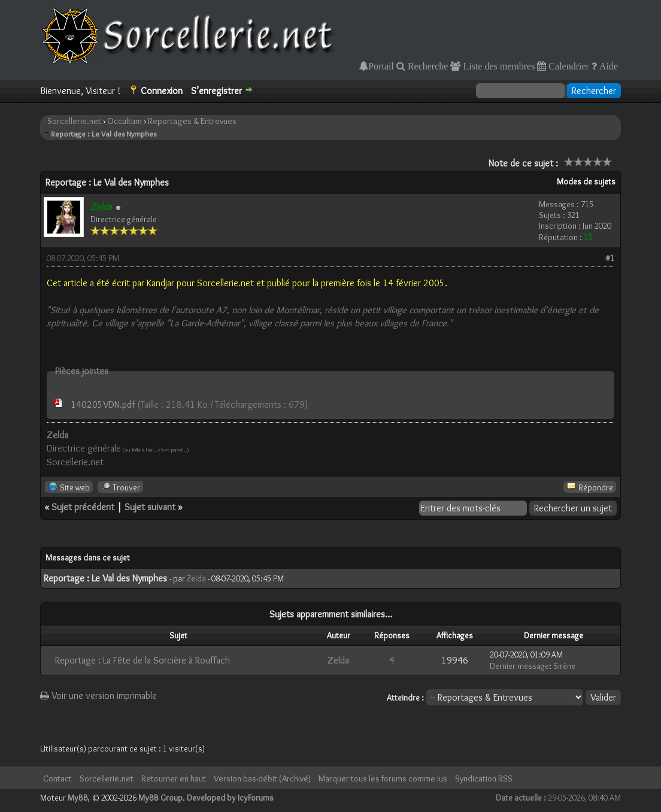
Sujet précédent (83, 507)
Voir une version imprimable (98, 696)
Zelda (196, 578)
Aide (607, 66)
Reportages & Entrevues (192, 121)
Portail (381, 66)
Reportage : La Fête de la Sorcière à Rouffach (142, 660)
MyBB (78, 798)
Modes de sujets (586, 181)
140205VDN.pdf (103, 405)
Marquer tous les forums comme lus (383, 778)
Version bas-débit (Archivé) (262, 778)
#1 (610, 258)
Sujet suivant (150, 507)
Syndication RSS (484, 778)
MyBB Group (160, 798)
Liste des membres (498, 66)
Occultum (125, 121)
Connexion (162, 91)
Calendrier (568, 66)
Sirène (564, 666)
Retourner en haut (174, 778)
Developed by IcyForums (230, 798)
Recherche (427, 66)
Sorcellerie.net (74, 121)
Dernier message (519, 666)
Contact (57, 778)
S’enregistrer (216, 91)
